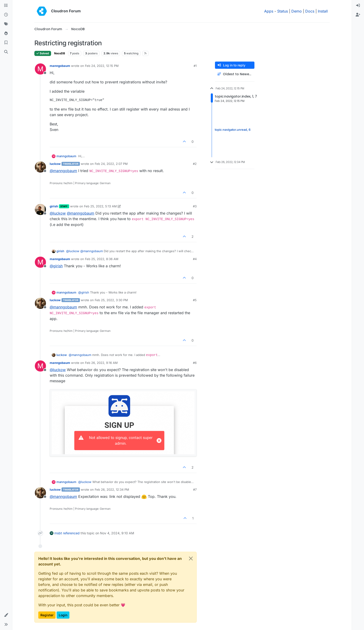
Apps (269, 11)
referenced (71, 533)
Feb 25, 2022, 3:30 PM (111, 300)
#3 (195, 206)
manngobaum (60, 66)
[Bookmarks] (6, 43)
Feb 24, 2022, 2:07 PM (111, 164)
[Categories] (6, 6)
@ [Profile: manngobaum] (63, 171)
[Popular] (6, 33)
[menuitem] (358, 6)
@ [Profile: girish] (56, 266)
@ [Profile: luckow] (58, 213)
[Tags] (6, 24)
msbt (58, 533)
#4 (195, 259)
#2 (195, 164)
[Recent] (6, 15)
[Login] (358, 6)
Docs (310, 11)
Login (63, 615)
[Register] (358, 15)
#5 (195, 300)
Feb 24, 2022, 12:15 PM (102, 66)
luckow (55, 164)
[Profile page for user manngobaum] (40, 69)
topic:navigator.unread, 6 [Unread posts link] (233, 130)
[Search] (6, 52)
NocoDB (60, 53)
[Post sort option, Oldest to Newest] (235, 74)
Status (283, 11)
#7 (195, 490)
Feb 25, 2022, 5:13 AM (100, 206)
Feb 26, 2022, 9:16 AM (101, 363)
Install (323, 11)
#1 (195, 66)
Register (47, 615)
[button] (6, 615)
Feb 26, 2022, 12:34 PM (112, 490)
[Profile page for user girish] (40, 209)
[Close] (191, 558)
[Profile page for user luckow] (40, 167)
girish (54, 206)
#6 (195, 363)
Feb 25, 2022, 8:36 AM (102, 259)
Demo (297, 11)
